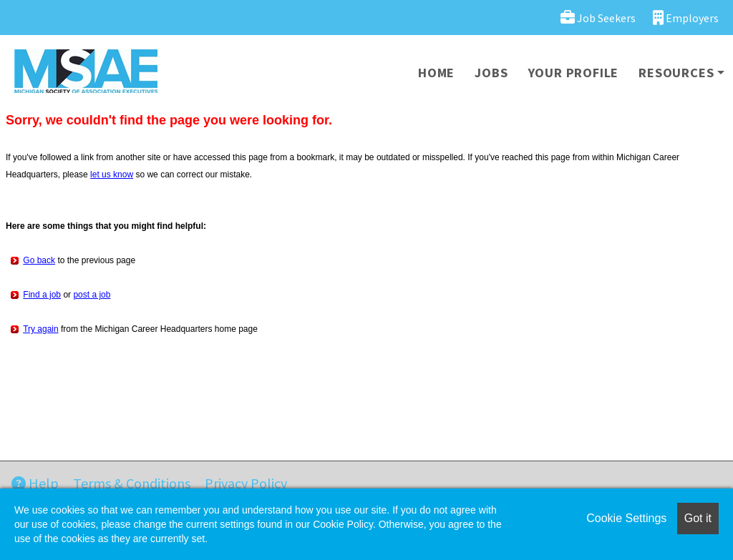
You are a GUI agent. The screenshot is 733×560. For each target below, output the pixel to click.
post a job (92, 295)
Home (436, 73)
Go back (39, 260)
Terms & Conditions (132, 483)
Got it (698, 518)
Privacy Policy (246, 483)
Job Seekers (598, 18)
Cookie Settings (626, 518)
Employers (686, 18)
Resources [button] (676, 73)
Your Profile (574, 73)
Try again (41, 329)
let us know (112, 175)
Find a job (42, 295)
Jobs (491, 73)
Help (35, 483)
